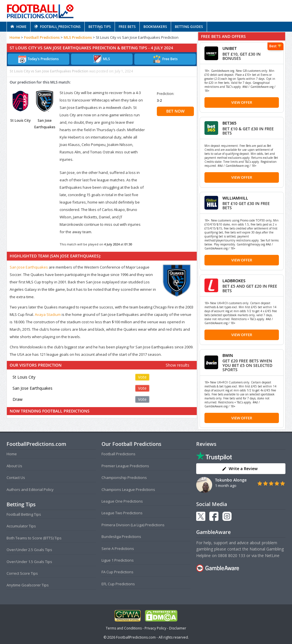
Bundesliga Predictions (121, 537)
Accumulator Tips (21, 526)
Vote (142, 377)
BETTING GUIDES (189, 27)
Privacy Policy (155, 628)
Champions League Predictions (128, 489)
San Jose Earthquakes (29, 267)
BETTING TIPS (100, 27)
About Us (14, 466)
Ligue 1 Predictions (118, 560)
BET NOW (175, 111)
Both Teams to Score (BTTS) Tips (34, 538)
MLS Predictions (78, 37)
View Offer (242, 102)
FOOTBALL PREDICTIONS (57, 27)
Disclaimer (178, 628)
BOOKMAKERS (155, 27)
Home (15, 37)
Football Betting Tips (24, 514)
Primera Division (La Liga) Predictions (133, 525)
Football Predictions (42, 37)
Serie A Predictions (118, 548)
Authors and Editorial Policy (30, 489)
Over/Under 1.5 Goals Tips (29, 562)
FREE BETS (127, 27)
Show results (178, 365)
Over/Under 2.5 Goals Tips (29, 550)
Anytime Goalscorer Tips (28, 585)
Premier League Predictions (125, 466)
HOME (19, 27)
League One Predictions (122, 501)
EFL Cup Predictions (118, 584)
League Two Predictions (122, 513)
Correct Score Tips (22, 573)
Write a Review (240, 469)
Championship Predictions (124, 478)
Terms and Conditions (124, 628)
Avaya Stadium (48, 314)
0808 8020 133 (232, 555)
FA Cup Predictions (117, 572)
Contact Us (16, 478)
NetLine (272, 555)
